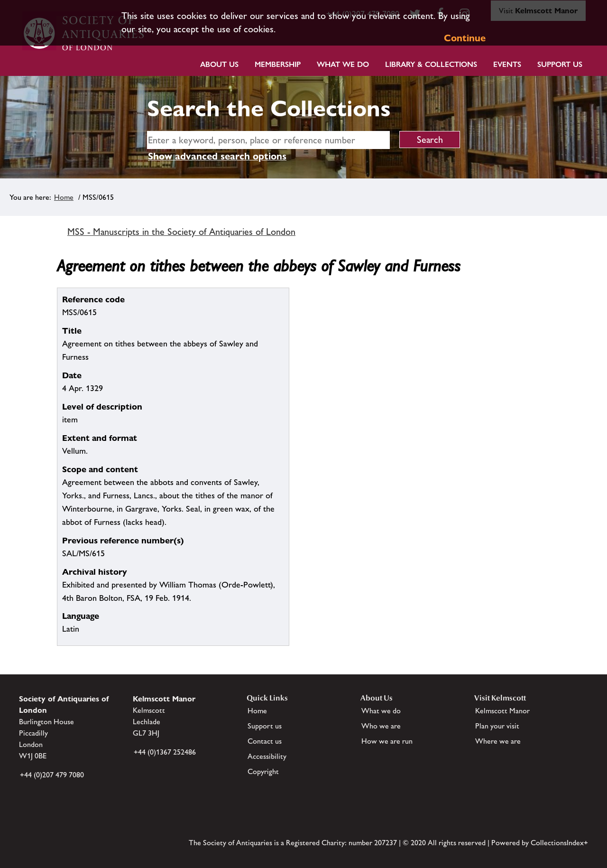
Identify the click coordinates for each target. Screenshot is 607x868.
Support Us (560, 64)
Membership (278, 64)
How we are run (387, 741)
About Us (219, 64)
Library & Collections (431, 64)
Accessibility (267, 756)
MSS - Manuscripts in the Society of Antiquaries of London (181, 232)
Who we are (381, 726)
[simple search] (268, 140)
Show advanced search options (217, 156)
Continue (465, 38)
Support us (265, 726)
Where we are (498, 741)
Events (507, 64)
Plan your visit (497, 726)
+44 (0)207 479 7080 (52, 775)
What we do (343, 64)
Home (64, 197)
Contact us (265, 741)
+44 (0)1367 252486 (165, 752)
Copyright (263, 771)
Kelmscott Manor (502, 711)
